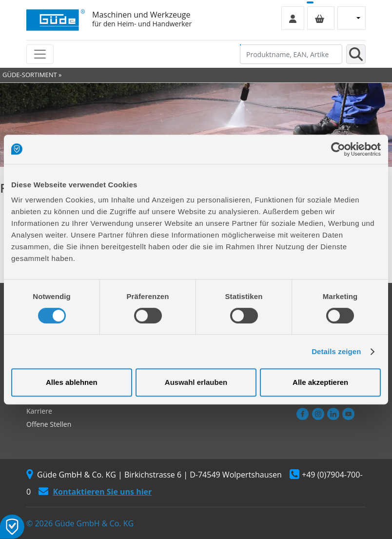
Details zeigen (336, 351)
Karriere (39, 411)
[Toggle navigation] (40, 54)
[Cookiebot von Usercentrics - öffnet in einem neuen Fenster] (338, 149)
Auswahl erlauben (196, 382)
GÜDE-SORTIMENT (30, 75)
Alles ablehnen (72, 382)
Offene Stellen (49, 424)
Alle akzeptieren (320, 382)
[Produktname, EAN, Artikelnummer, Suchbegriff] (291, 54)
